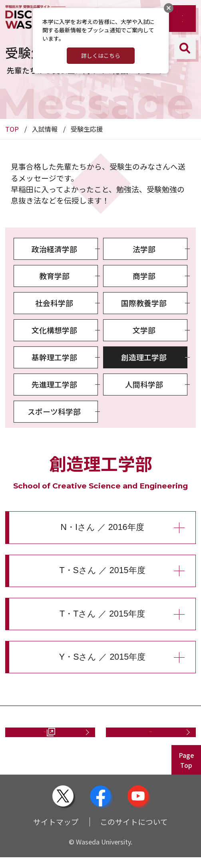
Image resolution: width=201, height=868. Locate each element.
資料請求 (41, 737)
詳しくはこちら (101, 55)
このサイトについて (134, 832)
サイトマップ (56, 832)
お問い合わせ (147, 737)
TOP (12, 129)
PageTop (186, 771)
